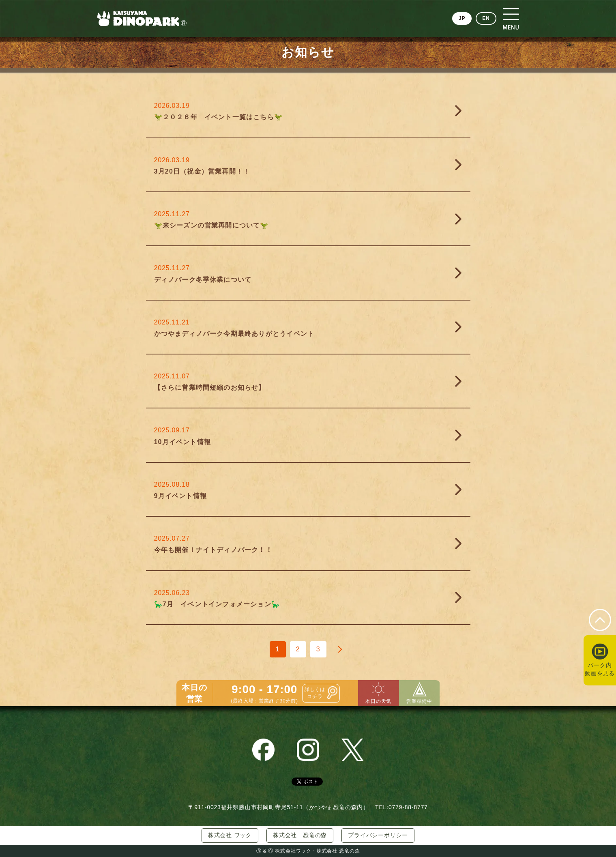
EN (486, 18)
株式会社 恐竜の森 (300, 835)
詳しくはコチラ (315, 693)
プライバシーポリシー (378, 835)
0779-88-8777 (408, 807)
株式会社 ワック (230, 835)
